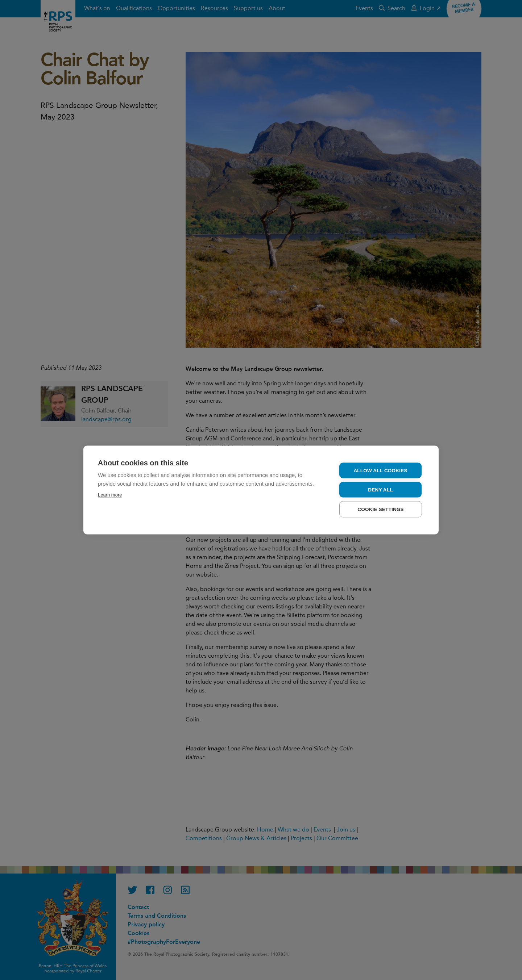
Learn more (110, 495)
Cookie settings (381, 509)
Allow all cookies (380, 471)
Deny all (380, 490)
